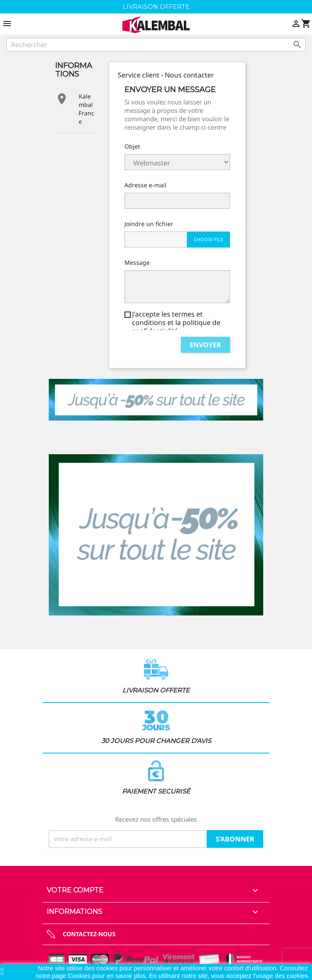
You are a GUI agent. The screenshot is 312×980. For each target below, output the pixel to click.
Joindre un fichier (149, 224)
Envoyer (205, 345)
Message (137, 262)
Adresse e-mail (145, 185)
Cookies (80, 976)
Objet (132, 146)
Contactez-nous (89, 934)
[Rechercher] (156, 45)
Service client (177, 162)
